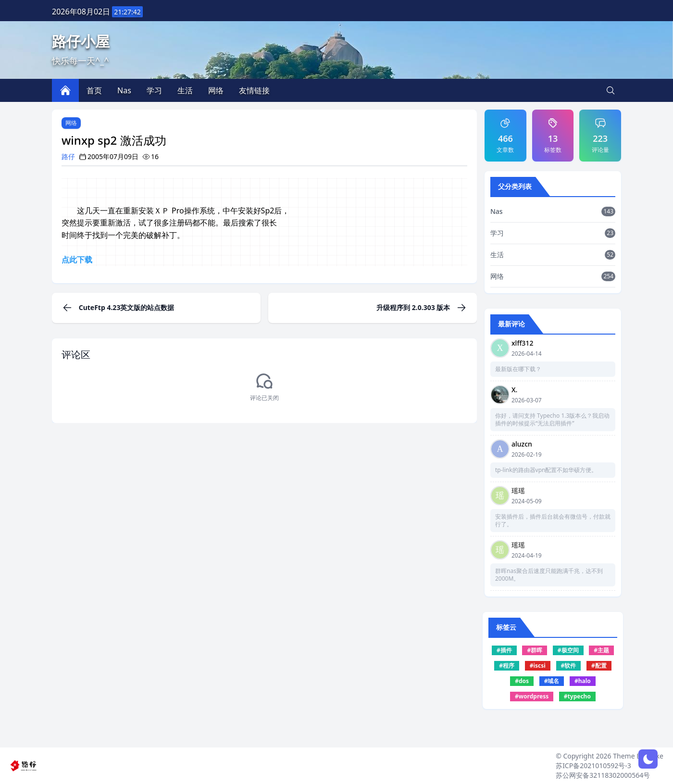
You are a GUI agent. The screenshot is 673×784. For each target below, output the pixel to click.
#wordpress (532, 696)
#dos (522, 681)
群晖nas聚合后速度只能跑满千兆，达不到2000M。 (549, 575)
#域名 (552, 681)
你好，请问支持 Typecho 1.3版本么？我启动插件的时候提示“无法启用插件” (552, 420)
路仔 (68, 156)
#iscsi (538, 666)
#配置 (599, 666)
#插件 (504, 650)
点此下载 (77, 260)
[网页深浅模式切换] (648, 759)
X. (514, 390)
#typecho (577, 696)
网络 (71, 123)
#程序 (507, 666)
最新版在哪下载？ (518, 369)
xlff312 (522, 343)
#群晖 (535, 650)
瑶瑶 (518, 491)
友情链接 (254, 90)
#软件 (569, 666)
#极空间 (568, 650)
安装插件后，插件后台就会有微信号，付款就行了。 (553, 521)
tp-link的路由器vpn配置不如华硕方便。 (546, 470)
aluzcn (522, 444)
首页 (94, 90)
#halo (583, 681)
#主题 (601, 650)
